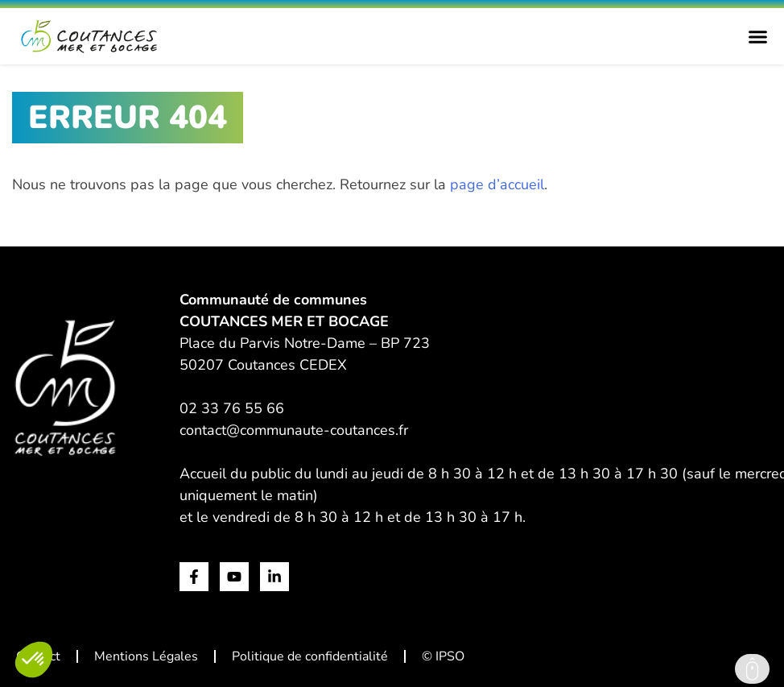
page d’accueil (497, 184)
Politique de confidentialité (310, 656)
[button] (34, 660)
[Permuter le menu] (758, 37)
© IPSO (443, 656)
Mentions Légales (146, 656)
